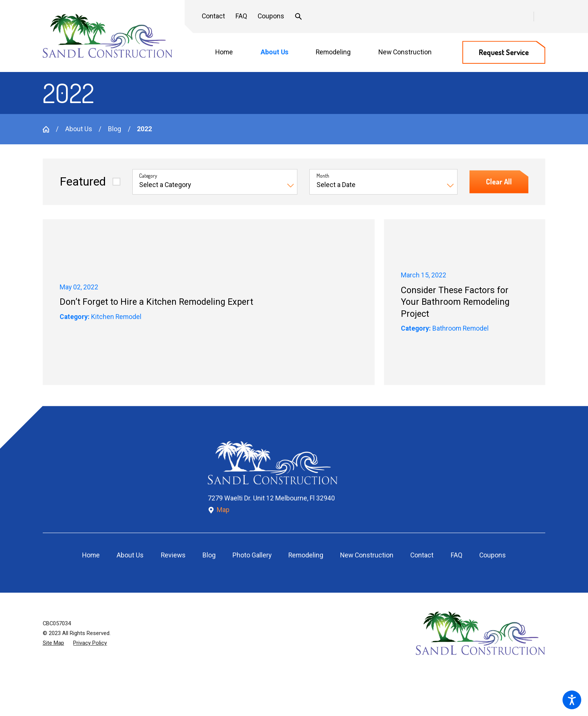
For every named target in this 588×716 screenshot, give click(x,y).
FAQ (241, 16)
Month (323, 176)
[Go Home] (49, 129)
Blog (115, 129)
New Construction (367, 555)
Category (148, 176)
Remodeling (306, 555)
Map (219, 510)
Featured (83, 182)
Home (91, 555)
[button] (572, 700)
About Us (79, 129)
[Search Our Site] (298, 16)
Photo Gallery (252, 555)
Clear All (499, 182)
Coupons (271, 16)
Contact (213, 16)
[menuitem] (228, 53)
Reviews (173, 555)
